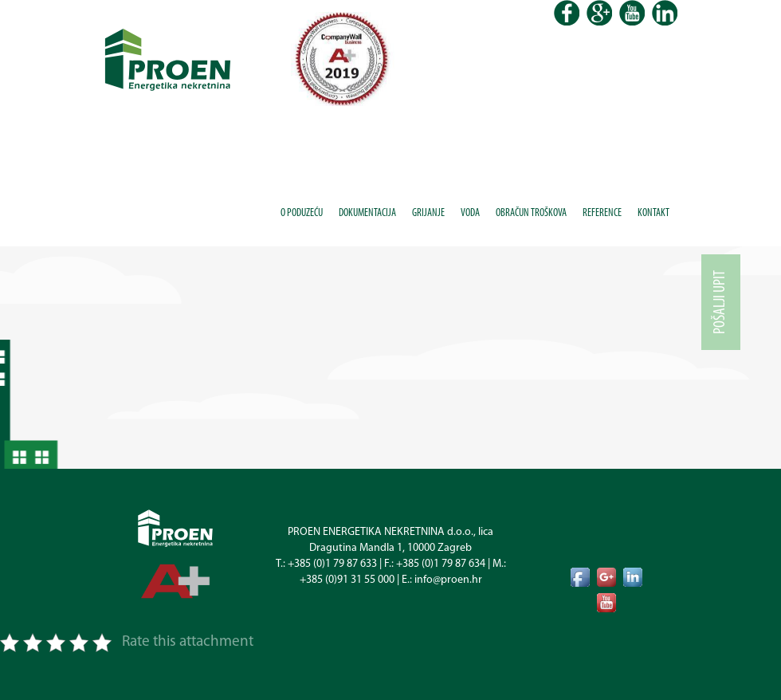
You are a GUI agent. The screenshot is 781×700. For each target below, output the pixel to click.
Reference (602, 213)
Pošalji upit (720, 302)
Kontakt (653, 213)
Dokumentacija (367, 213)
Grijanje (428, 213)
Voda (470, 213)
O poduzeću (302, 213)
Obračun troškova (531, 213)
